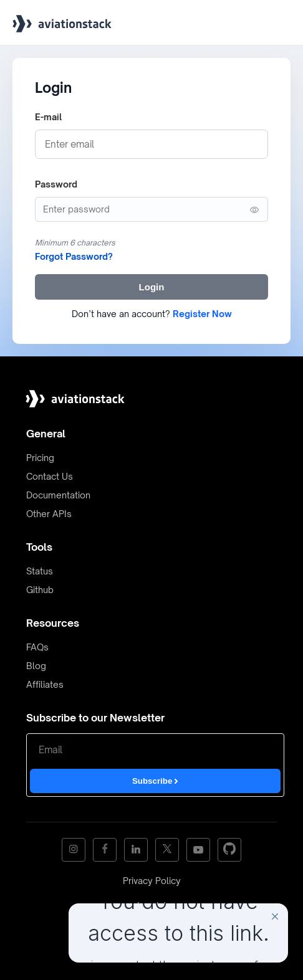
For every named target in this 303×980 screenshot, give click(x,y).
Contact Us (50, 476)
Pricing (40, 458)
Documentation (58, 495)
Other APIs (49, 514)
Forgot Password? (74, 256)
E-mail (48, 117)
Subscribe (155, 781)
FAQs (37, 647)
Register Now (202, 314)
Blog (36, 666)
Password (56, 184)
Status (40, 571)
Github (40, 590)
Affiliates (45, 684)
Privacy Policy (152, 881)
